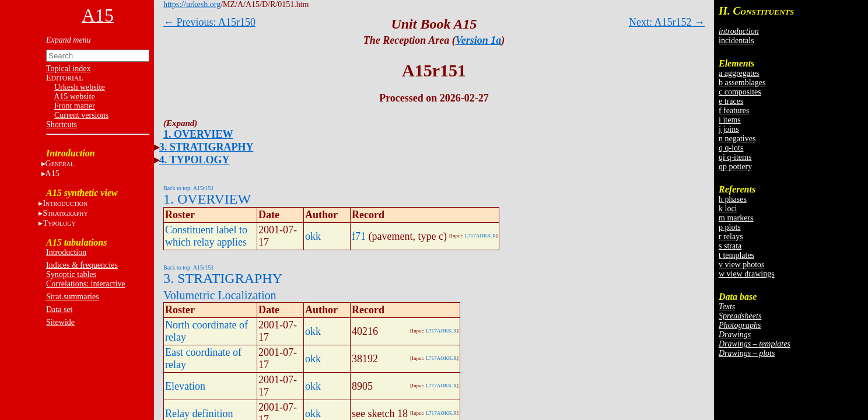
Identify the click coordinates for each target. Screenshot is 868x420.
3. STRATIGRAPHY (206, 147)
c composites (740, 92)
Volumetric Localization (220, 295)
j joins (729, 129)
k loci (728, 209)
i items (730, 120)
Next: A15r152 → (667, 22)
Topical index (68, 69)
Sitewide (60, 322)
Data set (59, 309)
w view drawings (747, 274)
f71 (359, 236)
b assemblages (742, 83)
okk (313, 236)
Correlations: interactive (86, 284)
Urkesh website (80, 87)
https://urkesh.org (192, 4)
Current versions (81, 115)
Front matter (75, 106)
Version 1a (479, 40)
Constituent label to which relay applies (206, 236)
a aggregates (739, 73)
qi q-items (735, 157)
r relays (731, 237)
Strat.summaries (73, 297)
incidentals (736, 41)
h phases (733, 199)
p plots (730, 227)
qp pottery (735, 167)
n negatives (737, 139)
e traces (731, 101)
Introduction (66, 252)
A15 (52, 174)
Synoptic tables (71, 274)
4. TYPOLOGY (195, 160)
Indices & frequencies (82, 265)
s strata (730, 246)
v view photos (742, 265)
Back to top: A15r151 (188, 188)
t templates (736, 255)
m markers (736, 218)
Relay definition (199, 414)
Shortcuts (62, 125)
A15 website (74, 97)
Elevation (185, 386)
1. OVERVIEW (198, 134)
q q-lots (731, 148)
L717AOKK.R (480, 236)
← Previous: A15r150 (209, 22)
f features (734, 111)
